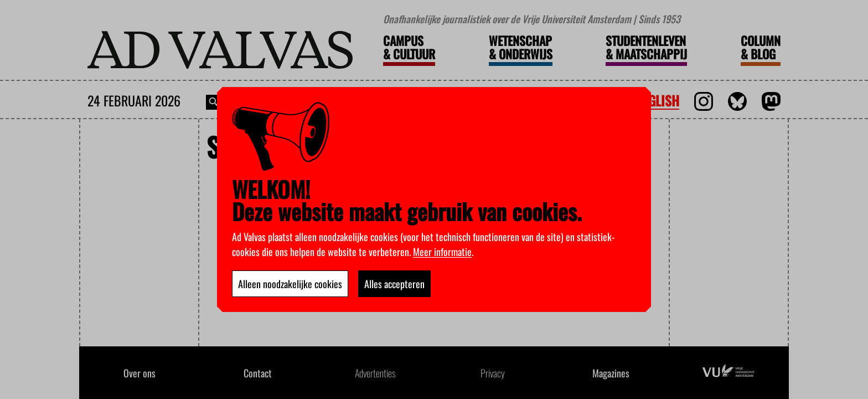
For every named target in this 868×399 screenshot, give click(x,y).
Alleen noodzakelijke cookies (290, 284)
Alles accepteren (394, 284)
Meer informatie (442, 252)
